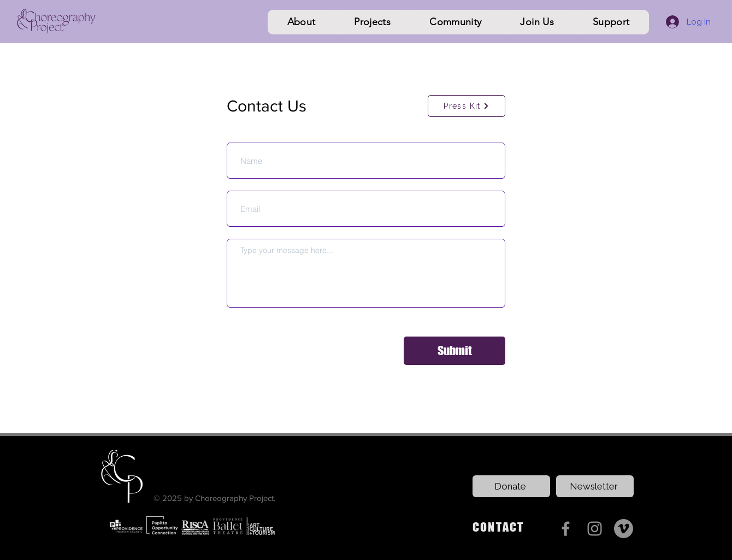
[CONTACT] (509, 527)
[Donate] (511, 486)
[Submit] (454, 351)
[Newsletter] (595, 486)
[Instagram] (595, 529)
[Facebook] (566, 529)
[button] (301, 22)
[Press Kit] (467, 106)
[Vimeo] (624, 529)
